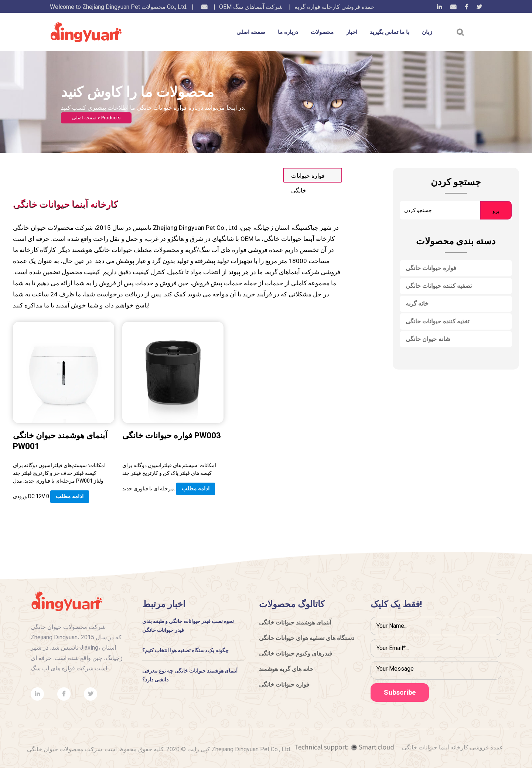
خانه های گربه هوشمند (286, 669)
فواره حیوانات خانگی (431, 268)
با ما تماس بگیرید (390, 32)
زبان (427, 32)
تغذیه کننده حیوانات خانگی (438, 321)
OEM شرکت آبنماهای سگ (251, 7)
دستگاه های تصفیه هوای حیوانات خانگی (307, 638)
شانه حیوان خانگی (428, 339)
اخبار (352, 32)
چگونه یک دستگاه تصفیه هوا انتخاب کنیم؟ (186, 650)
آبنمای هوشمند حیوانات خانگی (295, 622)
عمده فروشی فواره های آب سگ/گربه (234, 250)
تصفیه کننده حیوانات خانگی (439, 286)
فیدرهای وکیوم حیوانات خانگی (296, 654)
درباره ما (288, 32)
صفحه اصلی (251, 32)
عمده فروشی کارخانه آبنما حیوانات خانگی (453, 748)
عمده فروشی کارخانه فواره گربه (335, 7)
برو (496, 211)
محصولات (322, 32)
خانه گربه (417, 304)
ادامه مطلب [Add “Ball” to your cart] (70, 496)
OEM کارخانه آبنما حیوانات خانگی (288, 239)
